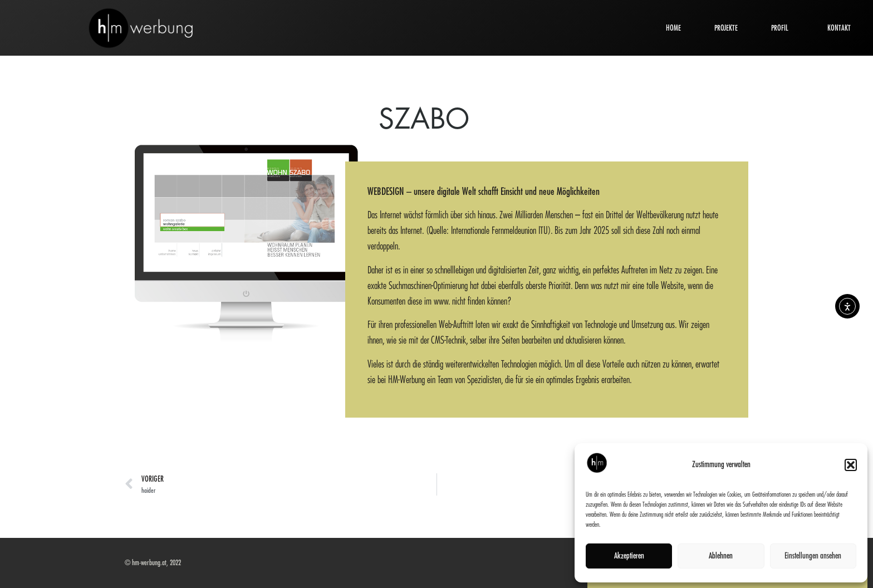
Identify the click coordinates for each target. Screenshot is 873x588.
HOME (673, 28)
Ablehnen (721, 556)
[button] (851, 465)
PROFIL (783, 28)
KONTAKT (839, 28)
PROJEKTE (726, 28)
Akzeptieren (629, 556)
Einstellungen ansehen (813, 556)
